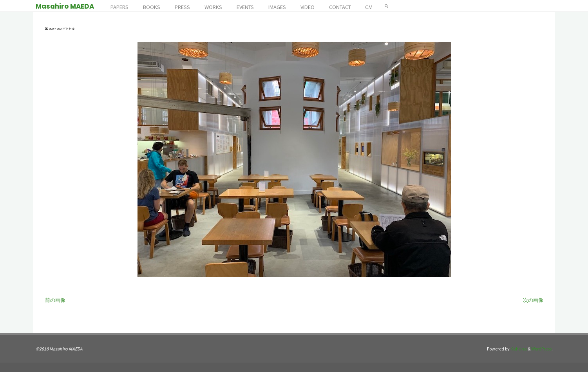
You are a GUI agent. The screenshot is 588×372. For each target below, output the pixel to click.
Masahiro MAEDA (65, 6)
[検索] (387, 6)
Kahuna (518, 349)
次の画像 (533, 300)
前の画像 (55, 300)
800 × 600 (56, 29)
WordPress (541, 349)
